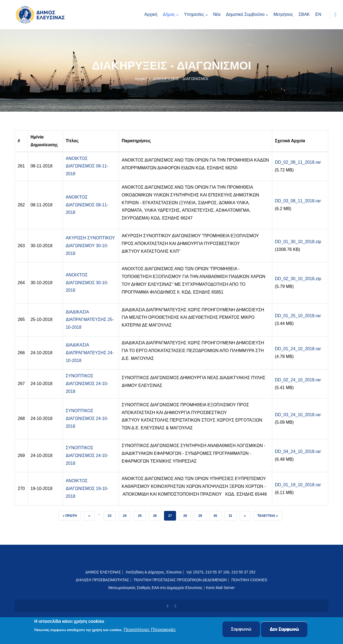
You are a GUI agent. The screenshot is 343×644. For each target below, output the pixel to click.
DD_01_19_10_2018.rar (298, 485)
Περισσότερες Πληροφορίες (150, 630)
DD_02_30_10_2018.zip (298, 279)
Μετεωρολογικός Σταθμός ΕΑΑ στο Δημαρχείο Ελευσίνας (155, 588)
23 (111, 514)
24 (127, 514)
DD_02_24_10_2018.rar (298, 380)
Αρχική (141, 78)
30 (217, 514)
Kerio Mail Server (220, 588)
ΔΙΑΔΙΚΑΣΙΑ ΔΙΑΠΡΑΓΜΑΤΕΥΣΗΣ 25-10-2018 (90, 320)
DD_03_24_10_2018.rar (298, 415)
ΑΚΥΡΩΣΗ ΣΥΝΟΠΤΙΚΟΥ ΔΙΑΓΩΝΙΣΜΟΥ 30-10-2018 (90, 246)
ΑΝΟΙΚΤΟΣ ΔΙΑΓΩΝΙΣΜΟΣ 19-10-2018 (87, 489)
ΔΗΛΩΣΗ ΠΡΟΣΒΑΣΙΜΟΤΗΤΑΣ (102, 580)
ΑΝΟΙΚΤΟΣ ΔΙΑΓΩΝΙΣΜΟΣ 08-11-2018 (87, 166)
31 (232, 514)
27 (172, 514)
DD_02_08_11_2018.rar (298, 162)
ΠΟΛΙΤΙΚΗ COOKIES (249, 580)
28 (187, 514)
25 (142, 514)
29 (202, 514)
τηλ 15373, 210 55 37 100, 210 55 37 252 (221, 572)
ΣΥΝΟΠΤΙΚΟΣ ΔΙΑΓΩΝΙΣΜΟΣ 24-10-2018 (87, 384)
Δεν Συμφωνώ (284, 629)
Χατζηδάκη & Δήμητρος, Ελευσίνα (154, 572)
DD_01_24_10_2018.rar (298, 349)
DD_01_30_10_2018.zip (298, 242)
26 (157, 514)
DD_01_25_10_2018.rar (298, 316)
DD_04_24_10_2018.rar (298, 451)
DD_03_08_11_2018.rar (298, 201)
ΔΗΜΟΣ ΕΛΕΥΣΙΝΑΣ (103, 572)
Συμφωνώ (241, 629)
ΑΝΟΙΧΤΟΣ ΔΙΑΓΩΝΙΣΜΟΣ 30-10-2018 (87, 283)
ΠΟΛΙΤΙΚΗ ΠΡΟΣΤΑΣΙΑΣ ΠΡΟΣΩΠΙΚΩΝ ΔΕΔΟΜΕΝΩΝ (180, 580)
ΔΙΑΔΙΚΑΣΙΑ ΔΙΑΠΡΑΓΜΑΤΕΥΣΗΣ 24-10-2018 (90, 353)
